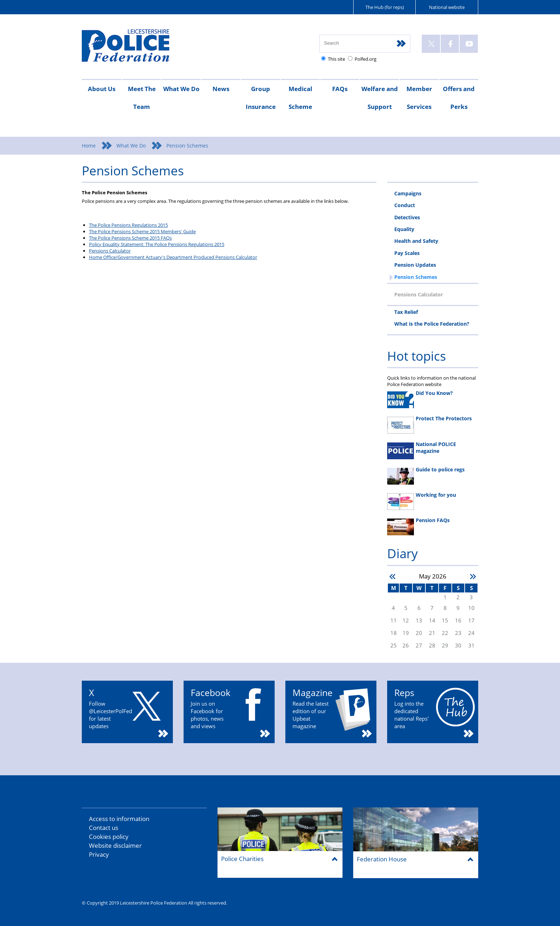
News (221, 89)
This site (336, 59)
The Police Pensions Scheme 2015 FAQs (130, 238)
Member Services (419, 98)
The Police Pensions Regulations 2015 (128, 225)
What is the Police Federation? (432, 324)
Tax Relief (406, 312)
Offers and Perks (459, 98)
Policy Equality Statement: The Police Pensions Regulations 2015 (157, 244)
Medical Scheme (300, 98)
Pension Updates (415, 265)
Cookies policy (109, 837)
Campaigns (408, 193)
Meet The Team (142, 98)
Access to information (119, 819)
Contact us (104, 828)
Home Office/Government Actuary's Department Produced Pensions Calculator (173, 257)
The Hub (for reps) (385, 7)
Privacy (99, 854)
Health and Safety (416, 241)
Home (89, 146)
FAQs (340, 89)
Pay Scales (407, 253)
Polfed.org (366, 59)
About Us (102, 89)
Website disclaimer (115, 845)
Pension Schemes (416, 277)
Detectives (407, 217)
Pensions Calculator (110, 251)
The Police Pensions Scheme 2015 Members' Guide (142, 231)
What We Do (181, 89)
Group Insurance (261, 98)
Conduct (405, 205)
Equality (404, 229)
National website (447, 7)
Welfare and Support (380, 98)
